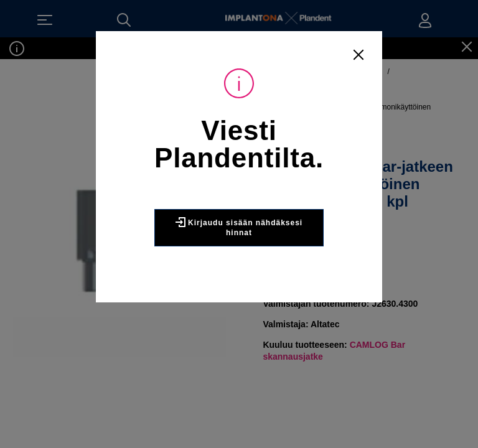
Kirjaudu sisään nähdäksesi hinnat (239, 227)
